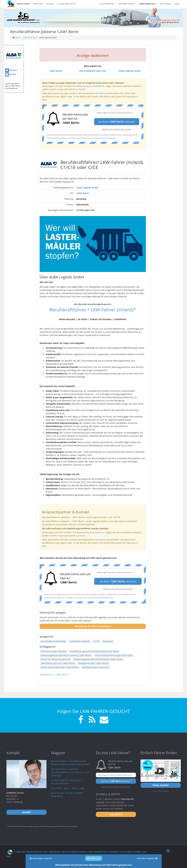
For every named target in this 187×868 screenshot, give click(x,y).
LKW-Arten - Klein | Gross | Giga (68, 788)
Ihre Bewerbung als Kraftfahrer (88, 532)
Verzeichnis (38, 4)
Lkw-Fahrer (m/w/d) (80, 641)
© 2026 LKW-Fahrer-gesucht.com (27, 852)
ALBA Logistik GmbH (87, 188)
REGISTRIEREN (165, 4)
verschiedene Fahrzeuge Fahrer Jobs (114, 655)
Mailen (11, 74)
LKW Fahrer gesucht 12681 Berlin (58, 663)
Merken (11, 70)
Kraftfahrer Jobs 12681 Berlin (93, 663)
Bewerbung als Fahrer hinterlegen (93, 626)
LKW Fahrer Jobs (30, 38)
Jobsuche (94, 858)
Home (17, 38)
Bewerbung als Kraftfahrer (91, 86)
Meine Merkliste (66, 4)
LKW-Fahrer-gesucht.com (119, 865)
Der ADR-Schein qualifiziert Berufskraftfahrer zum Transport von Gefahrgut (70, 772)
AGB (90, 852)
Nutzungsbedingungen (74, 852)
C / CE (96, 641)
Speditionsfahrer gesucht (95, 667)
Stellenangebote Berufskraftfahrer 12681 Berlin (98, 659)
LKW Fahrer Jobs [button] (108, 4)
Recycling (108, 641)
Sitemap (137, 852)
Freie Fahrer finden (161, 791)
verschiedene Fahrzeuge (53, 641)
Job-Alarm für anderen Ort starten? (117, 129)
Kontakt (114, 852)
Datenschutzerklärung (106, 138)
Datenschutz (101, 852)
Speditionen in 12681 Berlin (54, 674)
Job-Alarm (100, 93)
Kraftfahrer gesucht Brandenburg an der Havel (94, 651)
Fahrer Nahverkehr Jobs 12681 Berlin (60, 667)
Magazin (50, 4)
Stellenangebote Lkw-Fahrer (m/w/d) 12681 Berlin (66, 655)
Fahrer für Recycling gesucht (56, 659)
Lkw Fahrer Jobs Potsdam (54, 651)
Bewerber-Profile (128, 4)
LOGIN (177, 4)
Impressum (54, 852)
